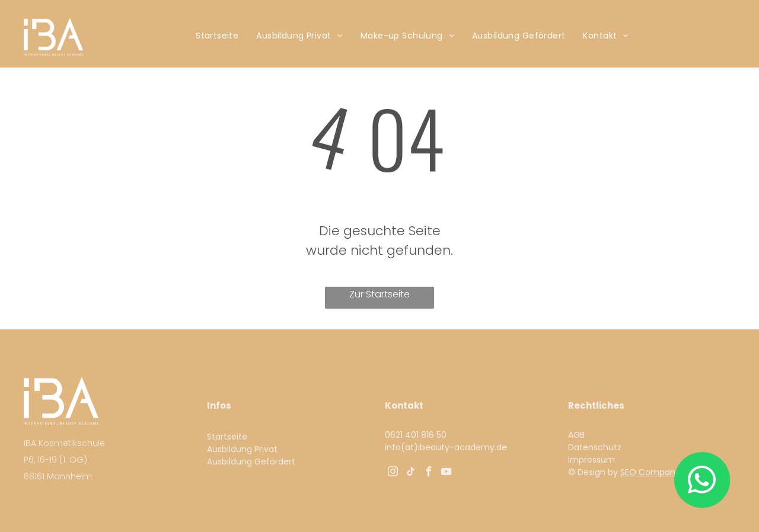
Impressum (591, 460)
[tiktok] (410, 473)
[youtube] (446, 473)
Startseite (227, 437)
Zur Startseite (379, 294)
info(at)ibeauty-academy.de (446, 447)
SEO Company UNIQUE (666, 472)
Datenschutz (595, 447)
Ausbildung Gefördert (251, 462)
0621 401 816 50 (417, 435)
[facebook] (428, 473)
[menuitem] (217, 36)
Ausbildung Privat (242, 449)
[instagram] (393, 473)
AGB (576, 435)
